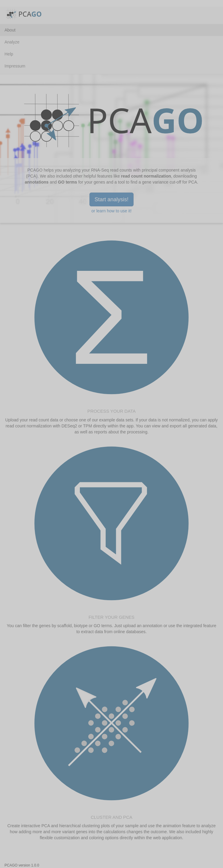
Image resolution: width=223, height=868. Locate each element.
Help (9, 54)
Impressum (15, 66)
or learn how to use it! (112, 211)
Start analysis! (111, 199)
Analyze (12, 42)
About (10, 30)
